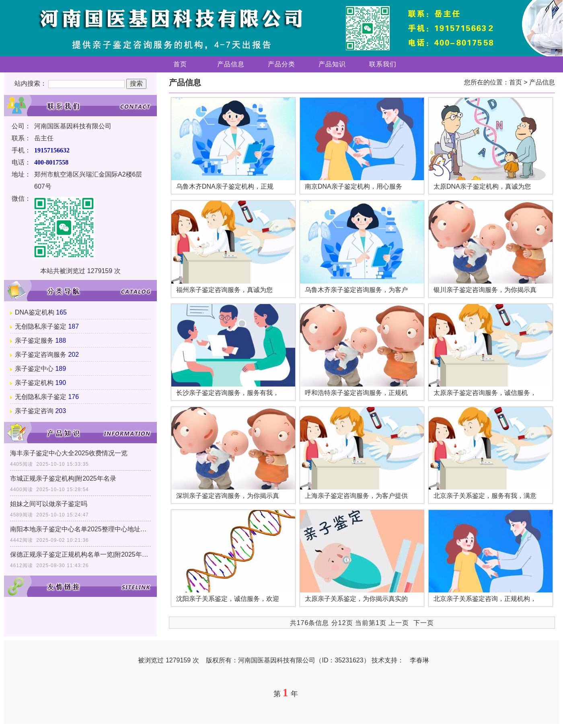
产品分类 (281, 64)
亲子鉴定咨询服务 (41, 355)
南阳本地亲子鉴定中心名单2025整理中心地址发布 (80, 529)
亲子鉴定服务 (34, 340)
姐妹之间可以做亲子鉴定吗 (49, 504)
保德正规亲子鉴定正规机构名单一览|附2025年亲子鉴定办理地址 (80, 554)
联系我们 (383, 64)
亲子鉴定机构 (34, 383)
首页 (180, 64)
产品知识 (332, 64)
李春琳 (419, 660)
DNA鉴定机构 (35, 312)
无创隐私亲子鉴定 (41, 326)
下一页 (424, 623)
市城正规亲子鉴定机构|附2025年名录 (63, 478)
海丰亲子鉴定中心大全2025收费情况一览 (69, 453)
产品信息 (231, 64)
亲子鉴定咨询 (34, 411)
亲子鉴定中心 (34, 369)
